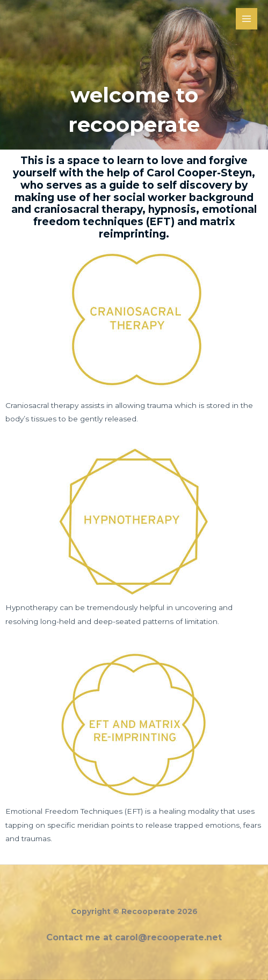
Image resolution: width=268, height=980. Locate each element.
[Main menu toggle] (247, 19)
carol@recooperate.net (168, 937)
